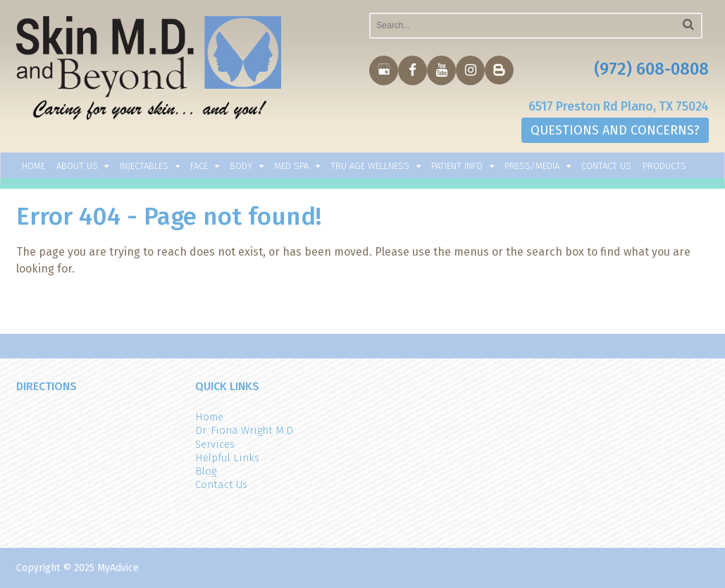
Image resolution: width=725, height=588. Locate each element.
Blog (206, 471)
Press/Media (532, 166)
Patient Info (457, 166)
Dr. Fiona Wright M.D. (245, 430)
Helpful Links (227, 458)
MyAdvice (118, 568)
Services (215, 444)
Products (664, 166)
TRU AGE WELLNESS (370, 166)
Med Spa (291, 166)
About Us (77, 166)
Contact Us (606, 166)
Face (199, 166)
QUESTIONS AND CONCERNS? (615, 130)
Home (33, 166)
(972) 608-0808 (651, 69)
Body (241, 166)
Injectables (144, 166)
